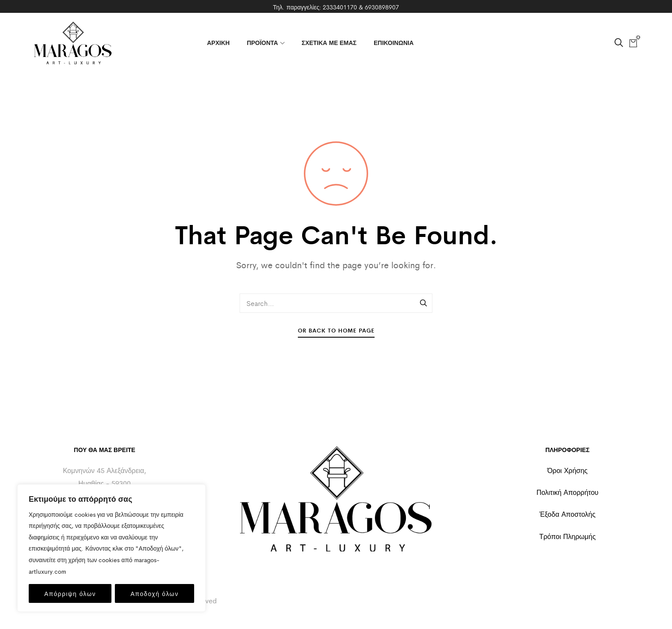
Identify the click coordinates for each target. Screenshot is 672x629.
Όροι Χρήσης (567, 470)
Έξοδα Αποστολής (568, 514)
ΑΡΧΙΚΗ (218, 42)
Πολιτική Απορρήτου (568, 492)
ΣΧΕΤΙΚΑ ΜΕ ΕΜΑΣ (329, 42)
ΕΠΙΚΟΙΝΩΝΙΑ (394, 42)
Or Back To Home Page (336, 330)
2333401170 (340, 7)
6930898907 (382, 7)
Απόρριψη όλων (70, 593)
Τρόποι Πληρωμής (567, 536)
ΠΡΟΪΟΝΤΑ (266, 42)
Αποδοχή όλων (154, 593)
